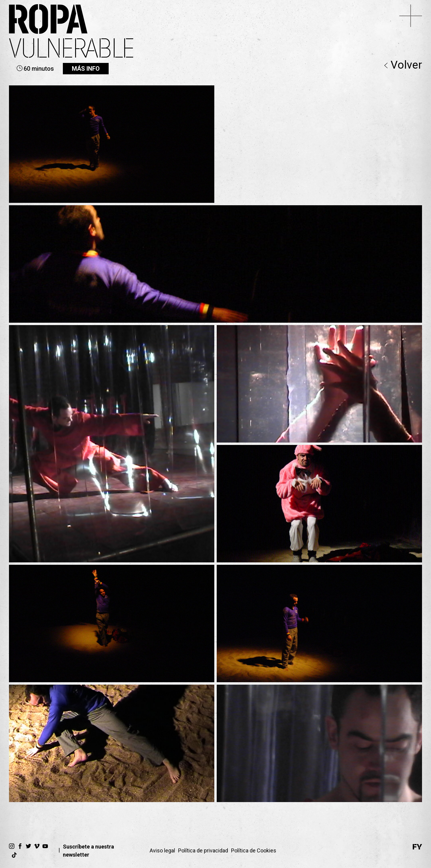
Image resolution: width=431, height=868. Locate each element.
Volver (403, 65)
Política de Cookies (254, 850)
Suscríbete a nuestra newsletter (88, 851)
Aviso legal (162, 850)
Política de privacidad (203, 850)
